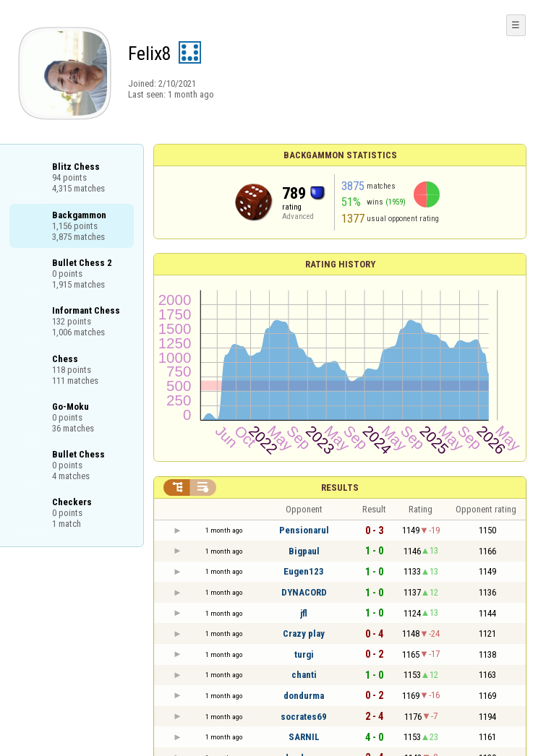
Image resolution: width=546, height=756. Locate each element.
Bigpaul (304, 551)
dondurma (304, 696)
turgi (304, 654)
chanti (304, 675)
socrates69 (304, 717)
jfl (304, 613)
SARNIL (304, 737)
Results (340, 487)
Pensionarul (304, 530)
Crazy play (304, 633)
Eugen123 (304, 571)
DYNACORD (304, 592)
